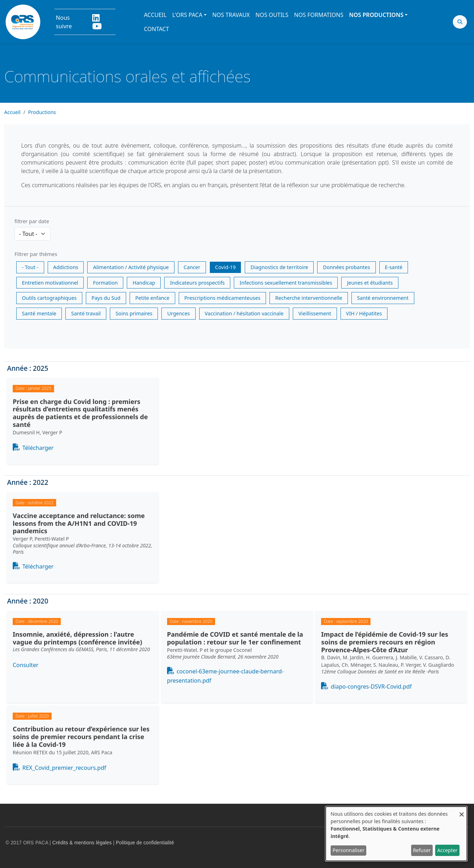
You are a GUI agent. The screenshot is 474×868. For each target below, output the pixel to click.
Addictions (66, 267)
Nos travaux (231, 15)
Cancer (192, 267)
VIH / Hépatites (364, 313)
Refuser (422, 850)
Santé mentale (39, 313)
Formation (105, 283)
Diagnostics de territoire (279, 267)
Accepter (448, 850)
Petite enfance (152, 298)
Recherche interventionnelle (309, 298)
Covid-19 (225, 267)
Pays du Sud (106, 298)
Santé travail (86, 313)
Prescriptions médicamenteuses (223, 298)
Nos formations (319, 15)
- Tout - (30, 267)
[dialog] (396, 834)
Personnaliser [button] (349, 850)
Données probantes (346, 267)
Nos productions (376, 15)
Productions (42, 112)
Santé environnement (383, 298)
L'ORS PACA (187, 15)
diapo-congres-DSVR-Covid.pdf (371, 686)
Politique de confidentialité (145, 843)
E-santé (394, 267)
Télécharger (38, 448)
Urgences (178, 313)
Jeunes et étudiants (370, 283)
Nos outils (272, 15)
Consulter (26, 665)
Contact (156, 29)
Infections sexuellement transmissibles (286, 283)
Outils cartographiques (49, 298)
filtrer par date (32, 221)
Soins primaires (134, 313)
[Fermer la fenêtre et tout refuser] (462, 811)
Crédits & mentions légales (82, 843)
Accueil (155, 15)
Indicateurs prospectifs (197, 283)
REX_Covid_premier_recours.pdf (64, 768)
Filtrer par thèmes (36, 254)
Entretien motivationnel (50, 283)
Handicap (144, 283)
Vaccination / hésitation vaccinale (244, 313)
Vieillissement (315, 313)
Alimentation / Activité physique (131, 267)
